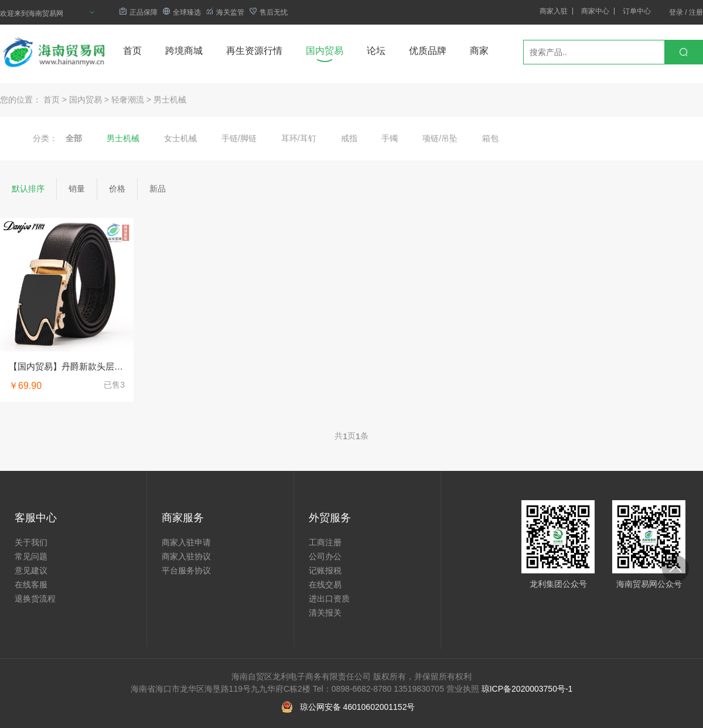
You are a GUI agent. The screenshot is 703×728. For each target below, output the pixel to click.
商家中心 (595, 11)
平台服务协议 (186, 570)
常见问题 (31, 556)
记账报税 (325, 570)
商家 (479, 51)
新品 (158, 189)
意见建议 (31, 570)
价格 (117, 189)
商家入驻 (554, 11)
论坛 (376, 51)
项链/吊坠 (440, 138)
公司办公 (325, 556)
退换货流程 (35, 599)
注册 (696, 12)
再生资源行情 (254, 51)
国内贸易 (325, 51)
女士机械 (180, 138)
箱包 (490, 138)
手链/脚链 (239, 138)
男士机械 (170, 100)
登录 (676, 12)
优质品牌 (428, 51)
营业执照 (463, 689)
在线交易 (325, 585)
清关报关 (325, 613)
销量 (77, 189)
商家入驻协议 (186, 556)
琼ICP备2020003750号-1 (527, 689)
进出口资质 (329, 599)
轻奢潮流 (128, 100)
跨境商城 (184, 51)
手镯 (390, 138)
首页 (132, 51)
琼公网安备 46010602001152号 (358, 707)
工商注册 (325, 542)
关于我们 (31, 542)
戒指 (349, 138)
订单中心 (637, 11)
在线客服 (31, 585)
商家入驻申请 (186, 542)
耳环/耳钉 (299, 138)
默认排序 (28, 189)
